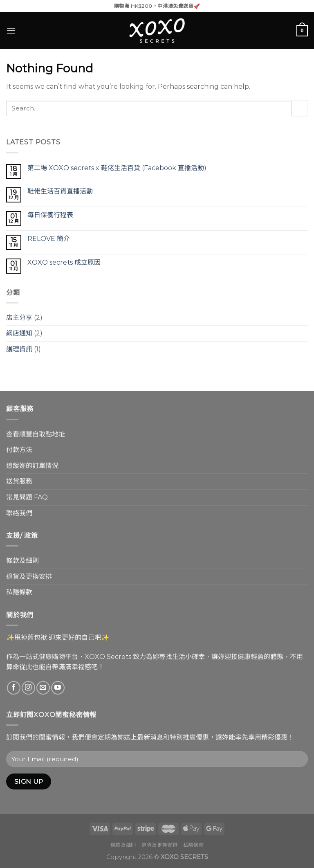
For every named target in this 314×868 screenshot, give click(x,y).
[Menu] (11, 30)
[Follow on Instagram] (28, 688)
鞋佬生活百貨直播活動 (60, 191)
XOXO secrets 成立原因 (64, 262)
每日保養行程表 (50, 215)
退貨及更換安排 (29, 577)
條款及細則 (22, 561)
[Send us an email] (43, 688)
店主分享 (19, 318)
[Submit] (300, 108)
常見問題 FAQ (27, 497)
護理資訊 (19, 349)
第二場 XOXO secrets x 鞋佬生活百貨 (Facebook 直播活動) (117, 168)
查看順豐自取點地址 (36, 434)
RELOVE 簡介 (49, 239)
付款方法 (19, 450)
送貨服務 (19, 481)
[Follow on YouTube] (58, 688)
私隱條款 (19, 592)
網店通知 (19, 333)
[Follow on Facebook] (14, 688)
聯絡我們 (19, 513)
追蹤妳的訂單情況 (32, 466)
